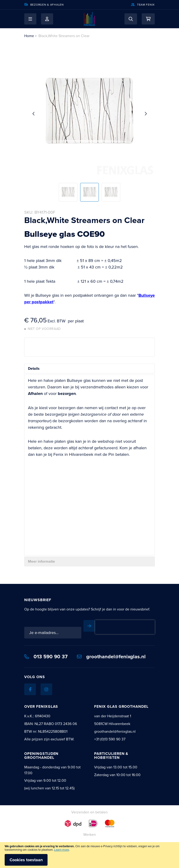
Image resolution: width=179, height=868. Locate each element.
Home (29, 36)
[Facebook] (30, 689)
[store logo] (89, 19)
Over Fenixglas (41, 706)
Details (34, 368)
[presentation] (125, 627)
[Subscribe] (89, 626)
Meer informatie (41, 561)
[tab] (89, 369)
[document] (89, 855)
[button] (30, 19)
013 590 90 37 (46, 657)
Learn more (62, 850)
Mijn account (47, 19)
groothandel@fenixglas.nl (111, 657)
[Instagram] (46, 689)
